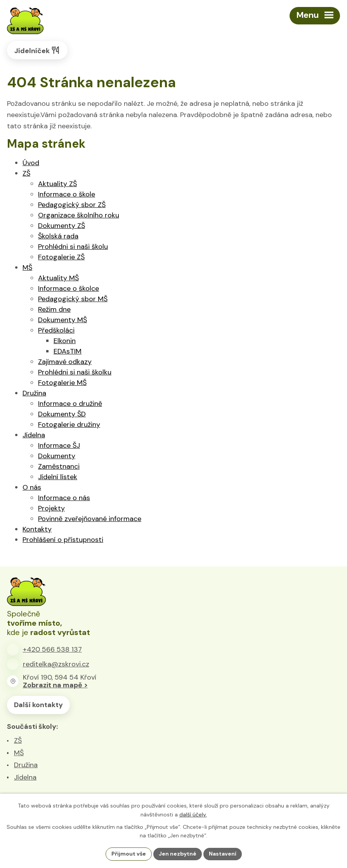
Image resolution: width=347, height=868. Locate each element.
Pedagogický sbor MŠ (73, 299)
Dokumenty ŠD (62, 414)
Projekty (51, 508)
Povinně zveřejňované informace (90, 519)
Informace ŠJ (59, 445)
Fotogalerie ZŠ (61, 257)
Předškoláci (56, 330)
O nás (32, 487)
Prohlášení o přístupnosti (63, 540)
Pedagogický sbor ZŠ (72, 205)
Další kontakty (38, 705)
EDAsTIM (68, 351)
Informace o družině (70, 404)
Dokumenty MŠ (62, 320)
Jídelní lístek (58, 477)
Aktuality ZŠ (57, 184)
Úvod (31, 163)
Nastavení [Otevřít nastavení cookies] (223, 854)
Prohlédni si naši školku (75, 372)
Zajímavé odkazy (65, 362)
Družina (34, 393)
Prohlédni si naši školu (73, 247)
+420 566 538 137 (52, 649)
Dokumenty (57, 456)
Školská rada (58, 236)
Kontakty (37, 529)
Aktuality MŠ (58, 278)
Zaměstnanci (59, 466)
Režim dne (54, 309)
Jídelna (34, 435)
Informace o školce (69, 288)
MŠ (27, 267)
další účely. (193, 815)
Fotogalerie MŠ (62, 383)
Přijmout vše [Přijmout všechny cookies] (129, 854)
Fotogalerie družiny (69, 425)
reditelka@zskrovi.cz (56, 664)
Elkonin (65, 341)
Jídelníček (37, 50)
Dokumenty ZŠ (62, 226)
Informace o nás (64, 498)
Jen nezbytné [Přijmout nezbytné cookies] (178, 854)
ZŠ (26, 173)
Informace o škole (67, 194)
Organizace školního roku (79, 215)
